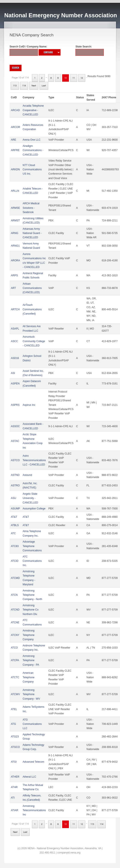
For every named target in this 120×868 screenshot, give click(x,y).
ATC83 (15, 546)
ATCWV (15, 694)
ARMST (15, 221)
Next (34, 86)
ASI (13, 373)
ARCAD (15, 110)
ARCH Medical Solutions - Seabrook (31, 208)
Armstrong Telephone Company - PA (31, 660)
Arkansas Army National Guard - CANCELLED (32, 233)
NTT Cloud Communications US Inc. (32, 170)
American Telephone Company (28, 677)
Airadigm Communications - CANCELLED (33, 150)
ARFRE (15, 150)
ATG (13, 724)
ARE (14, 140)
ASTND (15, 475)
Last (44, 86)
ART (13, 288)
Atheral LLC (29, 777)
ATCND (15, 610)
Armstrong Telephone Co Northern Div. (30, 610)
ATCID (15, 561)
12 (82, 78)
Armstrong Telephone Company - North (32, 595)
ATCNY (15, 635)
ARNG (15, 233)
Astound (27, 475)
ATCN (14, 595)
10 (66, 78)
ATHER (15, 777)
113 (15, 86)
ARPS (14, 275)
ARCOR (15, 127)
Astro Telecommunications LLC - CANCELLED (34, 460)
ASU (14, 498)
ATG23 (15, 737)
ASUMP (15, 509)
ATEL (14, 709)
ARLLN (15, 191)
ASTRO (15, 485)
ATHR (14, 787)
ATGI (14, 762)
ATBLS (15, 525)
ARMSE (15, 208)
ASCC (14, 341)
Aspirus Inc (29, 405)
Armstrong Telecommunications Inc (34, 810)
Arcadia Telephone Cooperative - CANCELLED (33, 110)
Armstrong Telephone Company (28, 635)
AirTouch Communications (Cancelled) (32, 309)
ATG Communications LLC (32, 724)
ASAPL (15, 329)
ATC (13, 533)
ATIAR (14, 810)
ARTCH (15, 309)
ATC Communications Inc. (32, 561)
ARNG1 (15, 246)
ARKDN (15, 169)
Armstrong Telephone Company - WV (31, 694)
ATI (13, 798)
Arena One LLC (31, 140)
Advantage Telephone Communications (32, 546)
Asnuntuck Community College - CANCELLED (34, 341)
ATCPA (15, 660)
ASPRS (15, 405)
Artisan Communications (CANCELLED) (32, 288)
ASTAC (15, 441)
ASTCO (15, 460)
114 (24, 86)
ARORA (15, 260)
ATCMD (15, 578)
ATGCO (15, 747)
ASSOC (15, 426)
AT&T (14, 517)
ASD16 (15, 358)
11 (74, 78)
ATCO (14, 648)
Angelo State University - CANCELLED (30, 498)
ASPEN (15, 384)
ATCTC (15, 677)
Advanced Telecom (33, 762)
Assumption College (34, 509)
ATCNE (15, 622)
